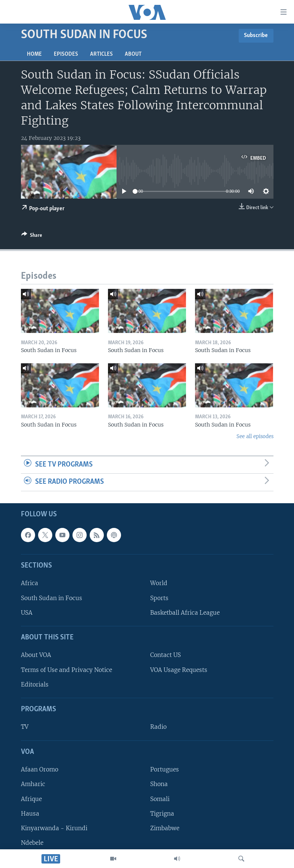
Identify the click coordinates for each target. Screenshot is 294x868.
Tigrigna (162, 814)
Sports (159, 598)
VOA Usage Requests (179, 670)
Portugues (165, 769)
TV (25, 727)
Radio (158, 727)
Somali (160, 799)
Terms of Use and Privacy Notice (66, 670)
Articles (101, 54)
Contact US (165, 655)
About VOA (36, 655)
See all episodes (255, 436)
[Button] (32, 236)
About (133, 54)
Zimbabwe (165, 828)
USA (27, 613)
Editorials (35, 684)
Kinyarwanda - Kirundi (54, 828)
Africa (30, 583)
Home (34, 54)
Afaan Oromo (40, 769)
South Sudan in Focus (52, 598)
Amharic (33, 784)
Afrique (31, 799)
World (159, 583)
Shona (159, 784)
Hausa (30, 814)
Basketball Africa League (185, 613)
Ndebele (32, 843)
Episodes (66, 54)
